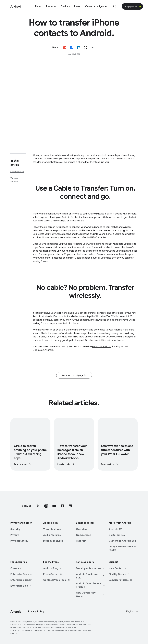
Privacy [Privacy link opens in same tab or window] (15, 535)
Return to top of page (74, 375)
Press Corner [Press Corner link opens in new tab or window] (53, 574)
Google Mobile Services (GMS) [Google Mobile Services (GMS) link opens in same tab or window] (123, 548)
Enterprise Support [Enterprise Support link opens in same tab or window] (21, 580)
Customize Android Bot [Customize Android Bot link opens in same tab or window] (122, 541)
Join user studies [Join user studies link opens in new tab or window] (120, 580)
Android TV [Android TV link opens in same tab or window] (115, 529)
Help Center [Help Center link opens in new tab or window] (117, 568)
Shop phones (133, 6)
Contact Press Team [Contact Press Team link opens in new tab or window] (57, 580)
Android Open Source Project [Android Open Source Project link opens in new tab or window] (90, 585)
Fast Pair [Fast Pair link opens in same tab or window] (81, 541)
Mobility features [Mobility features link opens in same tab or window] (53, 541)
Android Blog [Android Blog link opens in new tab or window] (52, 568)
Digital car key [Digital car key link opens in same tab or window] (117, 535)
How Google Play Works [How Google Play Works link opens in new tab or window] (90, 594)
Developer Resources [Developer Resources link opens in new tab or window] (90, 568)
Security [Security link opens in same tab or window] (15, 529)
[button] (92, 48)
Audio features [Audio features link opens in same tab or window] (52, 535)
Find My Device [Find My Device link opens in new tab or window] (119, 574)
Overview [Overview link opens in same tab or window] (82, 529)
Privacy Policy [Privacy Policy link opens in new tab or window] (36, 611)
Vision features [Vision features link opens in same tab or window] (52, 529)
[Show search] (115, 6)
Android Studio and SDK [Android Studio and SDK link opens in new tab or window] (90, 576)
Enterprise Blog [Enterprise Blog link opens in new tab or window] (21, 586)
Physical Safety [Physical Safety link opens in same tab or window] (19, 541)
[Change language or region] (132, 611)
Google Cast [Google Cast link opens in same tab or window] (83, 535)
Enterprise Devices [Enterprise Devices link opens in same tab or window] (21, 574)
